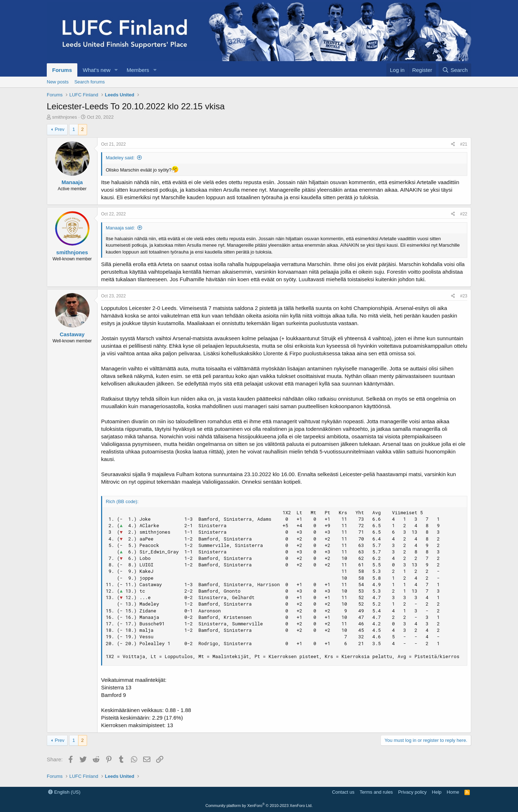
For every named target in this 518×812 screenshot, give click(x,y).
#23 (464, 296)
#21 (464, 144)
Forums (62, 70)
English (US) (64, 792)
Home (453, 792)
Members (138, 70)
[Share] (453, 144)
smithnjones (65, 117)
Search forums (90, 82)
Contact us (343, 792)
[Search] (455, 70)
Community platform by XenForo (259, 806)
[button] (116, 70)
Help (437, 792)
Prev (60, 129)
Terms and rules (376, 792)
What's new (97, 70)
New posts (58, 82)
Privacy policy (412, 792)
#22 (464, 214)
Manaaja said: (120, 228)
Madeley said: (120, 158)
